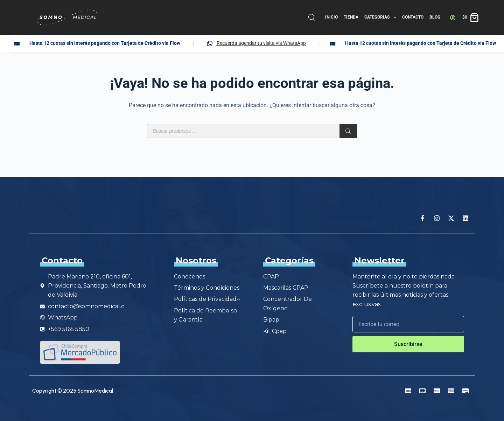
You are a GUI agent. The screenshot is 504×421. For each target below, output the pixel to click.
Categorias (381, 18)
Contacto (413, 17)
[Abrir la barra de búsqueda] (312, 18)
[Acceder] (453, 18)
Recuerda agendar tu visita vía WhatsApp (296, 44)
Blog (435, 17)
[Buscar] (348, 131)
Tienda (351, 17)
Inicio (331, 17)
